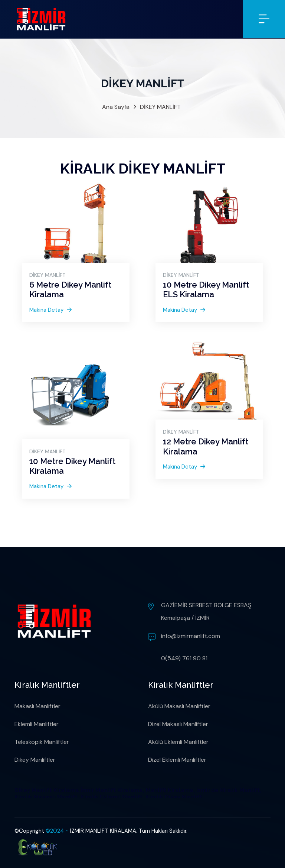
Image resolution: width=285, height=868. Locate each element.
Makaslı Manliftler (37, 706)
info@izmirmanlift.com (191, 636)
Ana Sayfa (116, 107)
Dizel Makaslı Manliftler (178, 724)
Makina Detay (50, 310)
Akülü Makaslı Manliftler (179, 706)
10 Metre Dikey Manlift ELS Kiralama (206, 289)
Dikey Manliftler (35, 760)
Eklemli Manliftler (37, 724)
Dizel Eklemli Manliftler (177, 760)
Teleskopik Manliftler (42, 742)
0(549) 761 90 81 (184, 658)
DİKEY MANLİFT (160, 107)
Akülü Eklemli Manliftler (178, 742)
